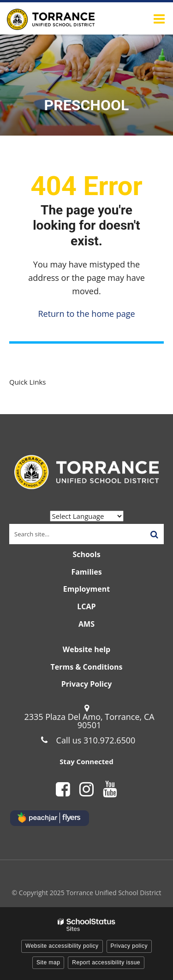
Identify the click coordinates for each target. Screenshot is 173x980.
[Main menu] (159, 18)
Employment (86, 589)
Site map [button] (48, 962)
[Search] (154, 534)
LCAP (86, 606)
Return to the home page (86, 314)
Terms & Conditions (87, 667)
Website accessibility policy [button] (62, 946)
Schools (86, 554)
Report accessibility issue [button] (106, 962)
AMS (86, 624)
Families (86, 572)
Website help (86, 649)
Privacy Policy (87, 684)
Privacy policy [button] (129, 946)
